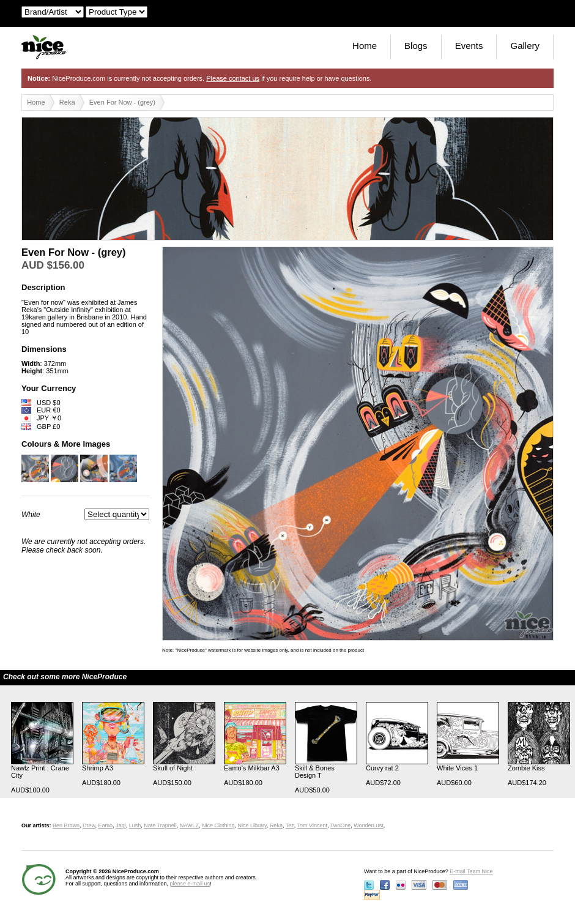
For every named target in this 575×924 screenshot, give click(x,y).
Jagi (121, 825)
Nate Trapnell (160, 825)
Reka (67, 102)
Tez (290, 825)
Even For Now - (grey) (122, 102)
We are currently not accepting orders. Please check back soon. (83, 546)
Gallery (525, 46)
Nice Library (252, 825)
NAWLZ (189, 825)
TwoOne (341, 825)
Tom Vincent (312, 825)
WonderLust (368, 825)
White (31, 515)
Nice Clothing (218, 825)
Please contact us (233, 78)
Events (469, 46)
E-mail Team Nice (471, 871)
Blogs (416, 46)
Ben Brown (66, 825)
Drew (89, 825)
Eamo (106, 825)
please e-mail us (190, 884)
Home (365, 46)
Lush (135, 825)
